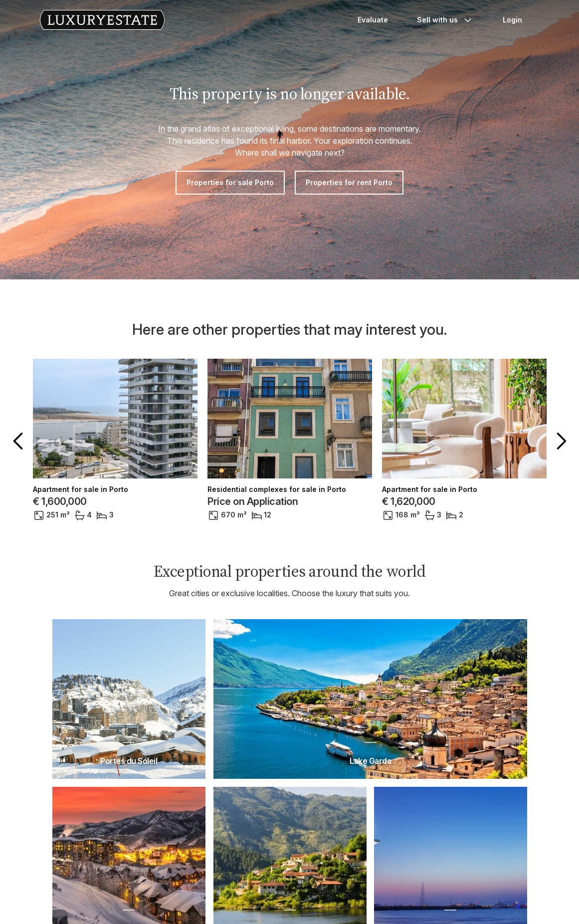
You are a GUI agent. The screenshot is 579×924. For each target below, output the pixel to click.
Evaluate (373, 20)
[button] (20, 441)
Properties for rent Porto (349, 182)
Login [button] (512, 20)
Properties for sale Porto (230, 182)
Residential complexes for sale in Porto (277, 489)
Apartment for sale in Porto (81, 489)
